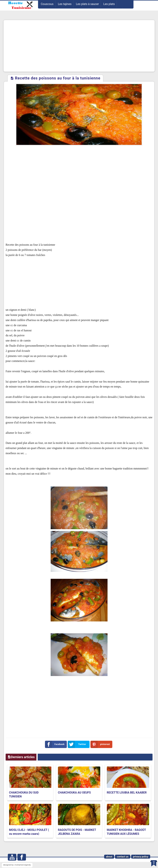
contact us (123, 857)
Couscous (47, 4)
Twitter (78, 744)
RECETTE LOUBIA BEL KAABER (127, 793)
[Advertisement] (79, 46)
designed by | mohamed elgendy (17, 865)
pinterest (101, 744)
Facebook (56, 744)
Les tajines (65, 4)
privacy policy (141, 857)
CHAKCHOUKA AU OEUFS (74, 793)
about (109, 857)
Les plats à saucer (87, 4)
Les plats (109, 4)
